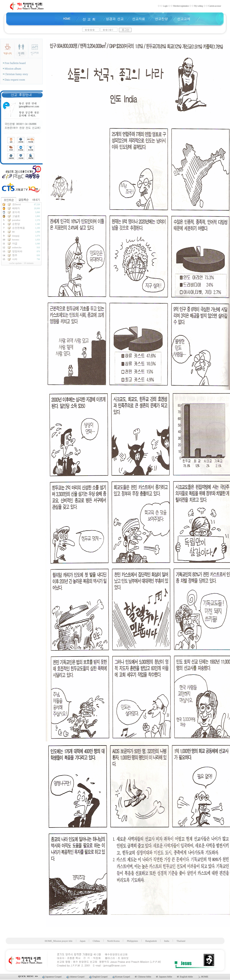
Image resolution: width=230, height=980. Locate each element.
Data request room (14, 80)
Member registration (181, 6)
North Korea (114, 941)
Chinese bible (143, 977)
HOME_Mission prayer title (58, 941)
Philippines (132, 941)
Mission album (12, 69)
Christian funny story (16, 74)
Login (165, 6)
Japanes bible (164, 977)
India (167, 941)
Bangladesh (151, 941)
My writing (198, 6)
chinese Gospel (76, 977)
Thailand (181, 941)
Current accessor (214, 6)
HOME (203, 977)
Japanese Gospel (52, 977)
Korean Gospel (122, 977)
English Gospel (99, 977)
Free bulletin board (14, 63)
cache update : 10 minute (21, 263)
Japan (83, 941)
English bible (185, 977)
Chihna (96, 941)
